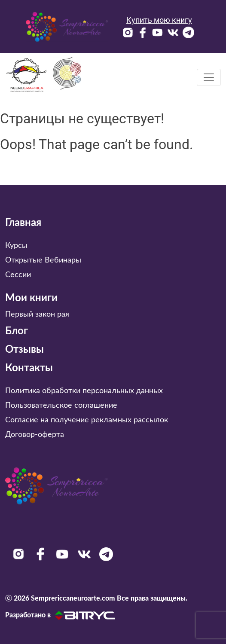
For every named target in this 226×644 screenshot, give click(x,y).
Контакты (29, 368)
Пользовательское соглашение (61, 406)
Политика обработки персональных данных (84, 391)
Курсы (16, 246)
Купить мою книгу (159, 20)
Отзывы (24, 350)
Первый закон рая (37, 314)
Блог (17, 331)
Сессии (18, 275)
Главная (23, 223)
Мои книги (31, 298)
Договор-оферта (35, 435)
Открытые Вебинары (43, 260)
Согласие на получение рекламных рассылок (87, 420)
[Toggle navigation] (209, 77)
